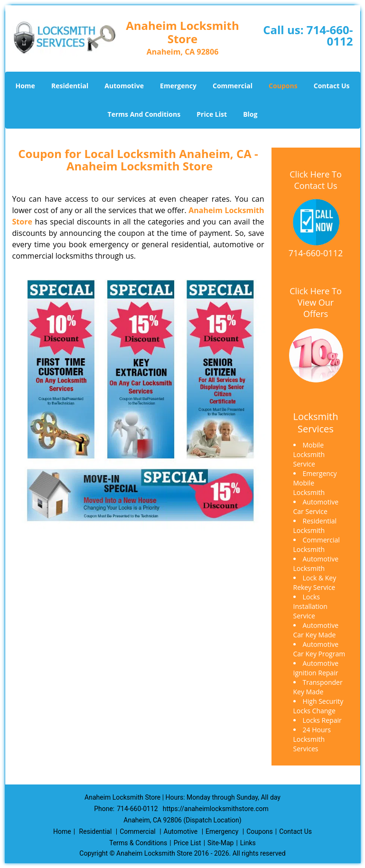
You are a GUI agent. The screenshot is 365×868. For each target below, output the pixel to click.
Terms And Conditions (144, 114)
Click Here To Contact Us (315, 180)
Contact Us (332, 86)
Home (25, 86)
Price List (212, 114)
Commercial (233, 86)
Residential (70, 86)
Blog (250, 114)
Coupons (283, 86)
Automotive (124, 86)
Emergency (178, 86)
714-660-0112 (330, 35)
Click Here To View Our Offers (315, 302)
